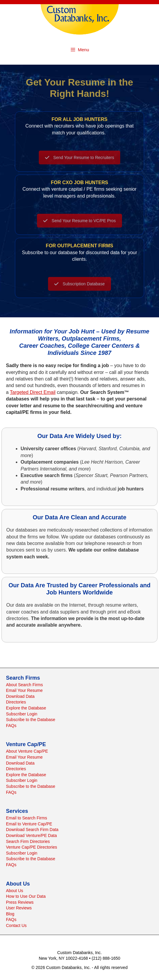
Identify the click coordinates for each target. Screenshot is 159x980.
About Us (15, 891)
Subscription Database (79, 289)
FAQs (11, 726)
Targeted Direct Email (33, 392)
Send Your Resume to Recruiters (80, 163)
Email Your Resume (24, 690)
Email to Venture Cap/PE (29, 824)
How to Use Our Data (26, 896)
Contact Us (16, 925)
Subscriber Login (22, 714)
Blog (10, 914)
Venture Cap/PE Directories (31, 847)
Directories (16, 702)
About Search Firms (24, 685)
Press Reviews (20, 902)
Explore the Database (26, 708)
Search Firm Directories (28, 841)
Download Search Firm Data (32, 830)
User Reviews (19, 908)
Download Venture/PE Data (31, 835)
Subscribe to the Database (31, 720)
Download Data (20, 696)
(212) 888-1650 (106, 958)
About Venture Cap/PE (27, 751)
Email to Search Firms (27, 818)
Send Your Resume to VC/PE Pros (79, 226)
